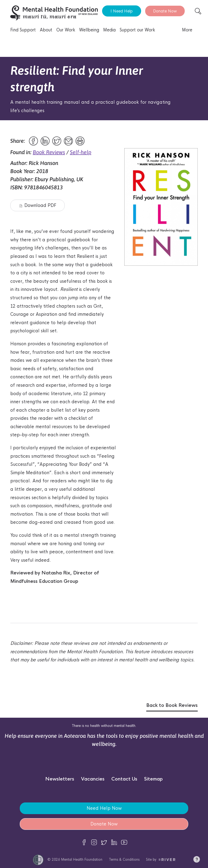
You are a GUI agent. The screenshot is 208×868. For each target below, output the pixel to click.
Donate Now (165, 11)
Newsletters (60, 779)
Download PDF (38, 205)
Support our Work (137, 30)
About (46, 30)
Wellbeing (89, 30)
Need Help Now (104, 808)
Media (109, 30)
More (187, 30)
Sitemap (153, 779)
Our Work (66, 30)
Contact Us (124, 779)
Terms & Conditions (124, 859)
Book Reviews (49, 152)
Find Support (23, 30)
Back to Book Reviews (172, 705)
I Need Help (122, 11)
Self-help (81, 152)
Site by (161, 859)
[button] (197, 860)
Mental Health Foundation (82, 859)
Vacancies (93, 779)
